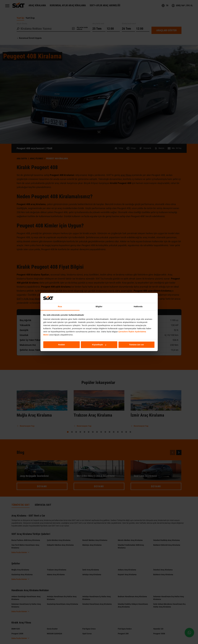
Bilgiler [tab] (99, 306)
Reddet (62, 345)
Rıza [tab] (60, 306)
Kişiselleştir (99, 345)
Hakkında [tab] (138, 306)
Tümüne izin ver (136, 345)
